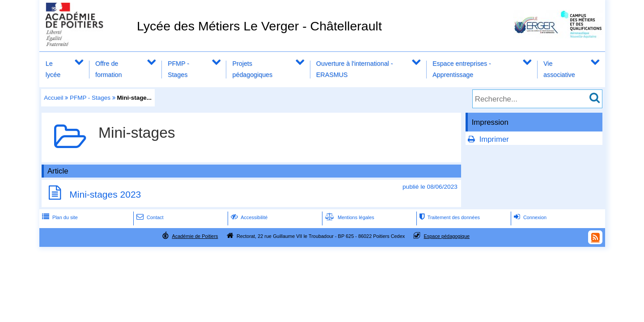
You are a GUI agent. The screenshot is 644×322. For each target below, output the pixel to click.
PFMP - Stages (178, 69)
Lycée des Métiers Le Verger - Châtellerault (259, 26)
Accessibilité (248, 217)
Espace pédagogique (447, 236)
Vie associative (559, 69)
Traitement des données (449, 217)
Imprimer (494, 139)
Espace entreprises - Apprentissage (462, 69)
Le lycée (53, 69)
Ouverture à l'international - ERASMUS (355, 69)
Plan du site (59, 217)
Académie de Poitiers (195, 236)
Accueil (53, 98)
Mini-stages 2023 (105, 194)
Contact (149, 217)
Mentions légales (349, 217)
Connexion (529, 217)
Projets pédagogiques (253, 69)
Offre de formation (108, 69)
